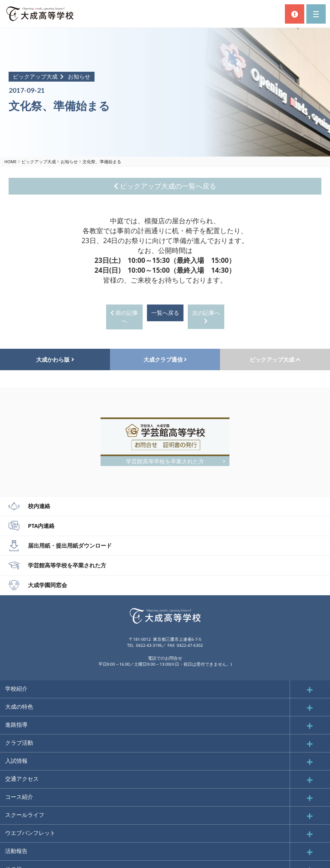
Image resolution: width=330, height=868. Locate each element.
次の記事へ (206, 317)
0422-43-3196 (149, 645)
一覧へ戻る (165, 313)
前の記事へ (124, 317)
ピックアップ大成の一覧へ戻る (165, 186)
